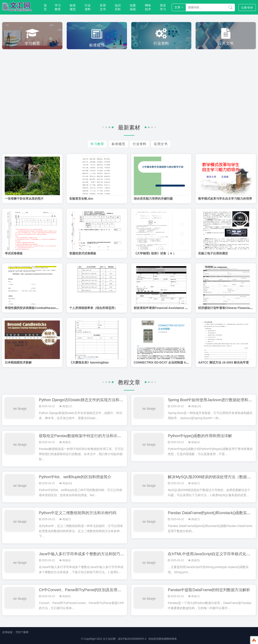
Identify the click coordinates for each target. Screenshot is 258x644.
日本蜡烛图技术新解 (18, 362)
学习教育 (58, 7)
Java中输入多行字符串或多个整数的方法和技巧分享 (83, 554)
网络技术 (148, 7)
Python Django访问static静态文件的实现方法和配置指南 (87, 400)
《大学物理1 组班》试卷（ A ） (155, 253)
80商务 (173, 639)
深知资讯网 (155, 639)
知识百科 (118, 7)
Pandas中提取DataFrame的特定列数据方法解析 (209, 590)
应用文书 (103, 7)
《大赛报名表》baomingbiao (89, 362)
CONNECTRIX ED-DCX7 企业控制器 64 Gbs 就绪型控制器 (173, 362)
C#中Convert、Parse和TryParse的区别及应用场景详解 (86, 590)
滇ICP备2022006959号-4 (132, 639)
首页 (45, 7)
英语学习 (163, 7)
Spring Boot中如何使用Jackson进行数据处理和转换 (212, 400)
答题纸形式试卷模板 (83, 253)
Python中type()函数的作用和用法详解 (200, 436)
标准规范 (73, 7)
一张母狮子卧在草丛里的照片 (24, 199)
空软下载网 (22, 632)
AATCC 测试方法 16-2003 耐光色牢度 (223, 362)
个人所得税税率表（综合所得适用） (93, 308)
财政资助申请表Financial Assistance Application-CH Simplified (178, 308)
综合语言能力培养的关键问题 (153, 199)
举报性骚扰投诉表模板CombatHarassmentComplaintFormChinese (51, 308)
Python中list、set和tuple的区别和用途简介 (75, 477)
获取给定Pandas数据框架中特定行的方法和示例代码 (84, 436)
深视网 (165, 639)
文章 (179, 7)
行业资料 (88, 7)
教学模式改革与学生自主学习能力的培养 (225, 199)
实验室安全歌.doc (81, 199)
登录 (247, 8)
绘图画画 (133, 7)
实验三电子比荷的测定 (213, 253)
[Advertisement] (129, 86)
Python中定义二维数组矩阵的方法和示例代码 (78, 513)
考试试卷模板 (14, 253)
